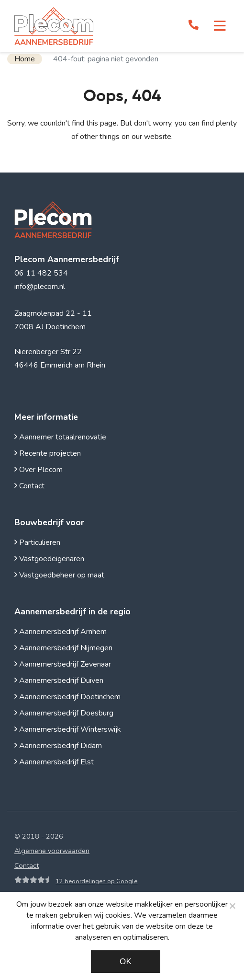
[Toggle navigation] (220, 26)
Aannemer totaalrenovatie (60, 437)
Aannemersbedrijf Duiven (59, 680)
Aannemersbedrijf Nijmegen (63, 648)
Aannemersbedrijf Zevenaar (63, 664)
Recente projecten (48, 453)
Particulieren (37, 542)
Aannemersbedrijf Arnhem (61, 632)
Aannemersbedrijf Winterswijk (68, 729)
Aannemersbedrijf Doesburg (64, 713)
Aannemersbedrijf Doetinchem (67, 697)
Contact (29, 486)
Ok (126, 962)
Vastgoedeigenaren (49, 559)
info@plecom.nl (40, 287)
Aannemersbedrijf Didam (58, 746)
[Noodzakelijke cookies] (232, 906)
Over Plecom (39, 470)
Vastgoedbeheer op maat (59, 575)
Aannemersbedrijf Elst (54, 762)
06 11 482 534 (41, 273)
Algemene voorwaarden (52, 851)
